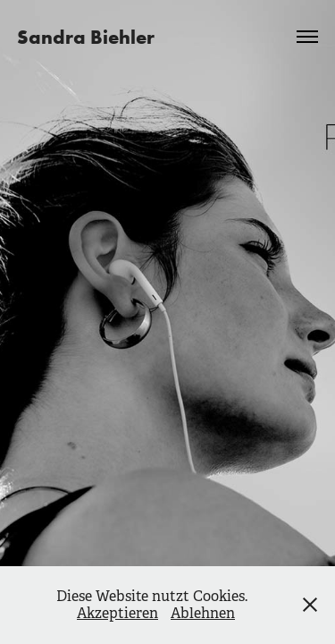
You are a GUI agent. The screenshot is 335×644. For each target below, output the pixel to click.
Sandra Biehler (86, 37)
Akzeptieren (117, 613)
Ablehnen (203, 613)
